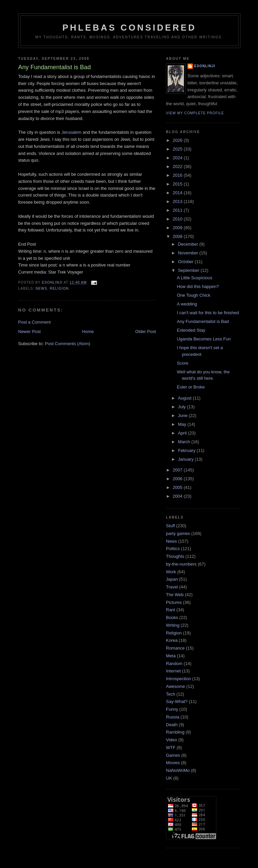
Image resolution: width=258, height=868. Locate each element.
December (189, 244)
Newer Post (29, 332)
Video (171, 740)
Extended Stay (191, 330)
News (41, 288)
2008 (178, 236)
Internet (173, 671)
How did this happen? (198, 286)
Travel (172, 587)
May (183, 424)
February (187, 450)
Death (172, 725)
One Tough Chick (193, 295)
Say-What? (177, 701)
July (183, 407)
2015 (178, 184)
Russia (173, 717)
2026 (178, 140)
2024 (178, 158)
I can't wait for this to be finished (208, 313)
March (185, 442)
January (186, 459)
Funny (172, 709)
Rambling (175, 732)
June (183, 416)
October (186, 262)
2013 (178, 201)
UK (169, 778)
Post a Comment (34, 322)
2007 (178, 470)
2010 (178, 219)
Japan (172, 579)
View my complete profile (195, 113)
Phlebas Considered (129, 28)
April (183, 433)
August (185, 398)
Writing (173, 625)
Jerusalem (72, 132)
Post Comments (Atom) (68, 344)
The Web (175, 595)
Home (88, 332)
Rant (170, 610)
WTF (171, 748)
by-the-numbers (181, 564)
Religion (59, 288)
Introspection (178, 679)
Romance (175, 648)
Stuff (170, 526)
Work (171, 572)
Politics (173, 549)
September (189, 270)
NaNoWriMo (178, 770)
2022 (178, 167)
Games (173, 755)
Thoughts (175, 556)
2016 (178, 175)
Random (174, 664)
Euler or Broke (191, 387)
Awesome (176, 686)
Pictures (174, 602)
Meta (171, 656)
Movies (173, 763)
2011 (178, 210)
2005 (178, 487)
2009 (178, 228)
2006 (178, 479)
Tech (170, 694)
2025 (178, 149)
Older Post (146, 332)
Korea (172, 640)
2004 (178, 496)
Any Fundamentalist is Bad (203, 321)
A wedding (187, 304)
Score (182, 363)
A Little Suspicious (195, 278)
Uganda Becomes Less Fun (204, 339)
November (189, 253)
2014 (178, 193)
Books (172, 617)
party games (178, 533)
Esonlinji (205, 66)
